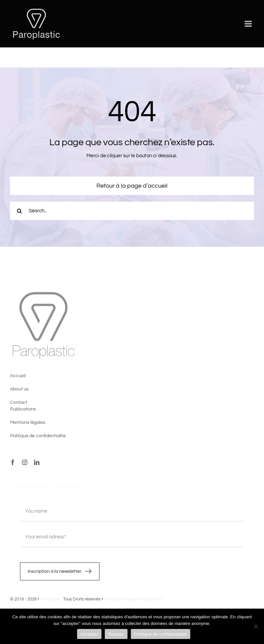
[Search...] (132, 211)
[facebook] (13, 464)
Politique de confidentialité (161, 634)
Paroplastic (51, 601)
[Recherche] (19, 211)
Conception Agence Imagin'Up (133, 601)
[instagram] (25, 464)
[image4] (43, 295)
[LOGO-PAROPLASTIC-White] (36, 9)
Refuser (116, 634)
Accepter (89, 634)
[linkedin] (37, 464)
